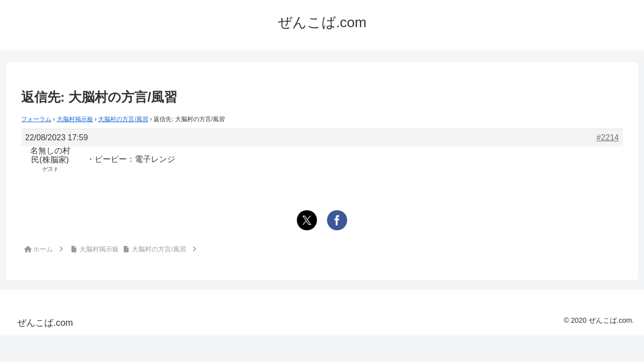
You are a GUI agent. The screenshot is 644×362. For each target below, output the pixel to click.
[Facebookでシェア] (337, 220)
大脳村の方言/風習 (123, 119)
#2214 (608, 138)
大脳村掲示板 (75, 119)
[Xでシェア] (307, 220)
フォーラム (36, 119)
